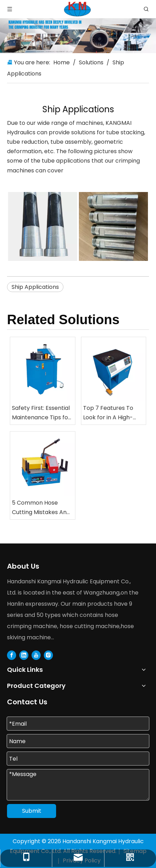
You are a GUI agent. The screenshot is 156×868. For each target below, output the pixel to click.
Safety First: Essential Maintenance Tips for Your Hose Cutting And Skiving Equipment (41, 413)
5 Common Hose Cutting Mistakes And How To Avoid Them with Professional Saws (41, 508)
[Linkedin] (24, 655)
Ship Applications (35, 287)
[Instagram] (48, 655)
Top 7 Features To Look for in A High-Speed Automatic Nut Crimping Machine (113, 413)
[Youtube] (36, 655)
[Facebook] (12, 655)
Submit (32, 811)
